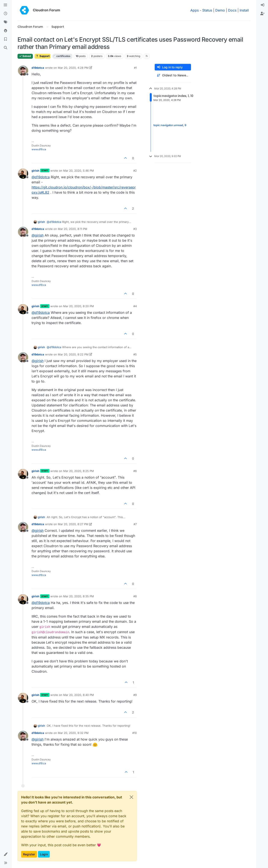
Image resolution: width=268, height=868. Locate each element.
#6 (135, 471)
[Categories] (6, 5)
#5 (135, 354)
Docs (232, 10)
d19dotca (38, 68)
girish (35, 171)
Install (244, 10)
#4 (135, 306)
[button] (6, 854)
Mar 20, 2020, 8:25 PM (79, 471)
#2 (135, 171)
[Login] (262, 5)
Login (44, 854)
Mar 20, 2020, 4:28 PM (73, 68)
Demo (220, 10)
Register (29, 854)
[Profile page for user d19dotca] (23, 71)
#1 (135, 68)
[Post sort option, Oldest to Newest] (173, 75)
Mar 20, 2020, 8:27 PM (73, 524)
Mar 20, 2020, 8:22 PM (73, 354)
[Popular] (6, 31)
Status (207, 10)
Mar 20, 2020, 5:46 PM (79, 171)
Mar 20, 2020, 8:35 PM (79, 596)
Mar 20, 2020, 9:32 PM (73, 733)
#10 (135, 733)
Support (43, 56)
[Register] (262, 14)
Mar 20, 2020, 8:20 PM (79, 306)
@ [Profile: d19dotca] (41, 177)
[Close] (131, 797)
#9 (135, 695)
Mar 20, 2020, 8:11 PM (73, 229)
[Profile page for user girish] (23, 174)
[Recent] (6, 14)
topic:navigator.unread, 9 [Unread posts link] (170, 125)
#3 (135, 229)
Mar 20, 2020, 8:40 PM (79, 695)
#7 (135, 524)
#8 (135, 596)
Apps (194, 10)
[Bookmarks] (6, 39)
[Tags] (6, 22)
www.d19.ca (39, 149)
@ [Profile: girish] (38, 235)
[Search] (6, 48)
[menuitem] (262, 5)
